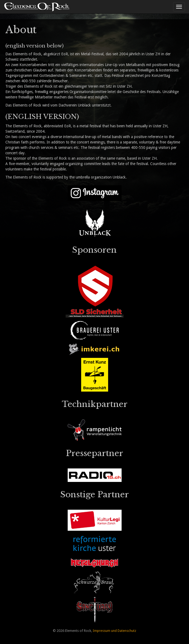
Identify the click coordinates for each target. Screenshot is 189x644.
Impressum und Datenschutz (114, 631)
